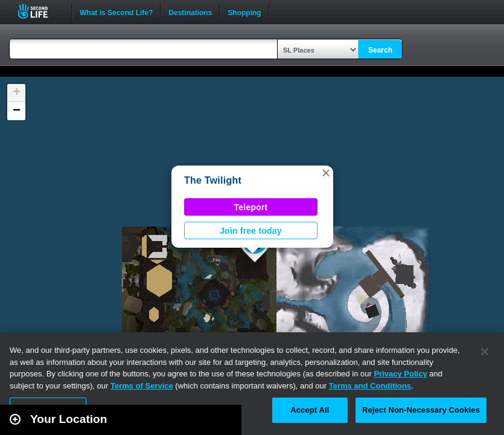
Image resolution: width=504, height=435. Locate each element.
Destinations (190, 11)
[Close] (485, 352)
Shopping (244, 11)
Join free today (251, 231)
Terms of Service (142, 386)
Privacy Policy (400, 374)
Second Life (40, 11)
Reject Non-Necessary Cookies (421, 410)
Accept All (310, 410)
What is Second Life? (116, 11)
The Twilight (213, 180)
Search (380, 50)
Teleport (251, 207)
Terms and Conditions (370, 386)
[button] (326, 173)
